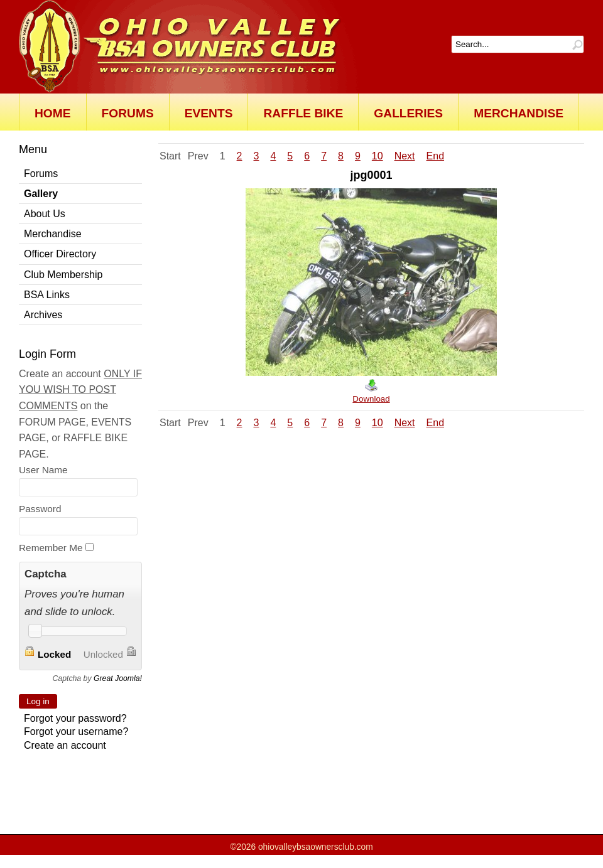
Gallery (41, 194)
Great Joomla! (118, 678)
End (435, 156)
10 (378, 156)
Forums (128, 113)
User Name (43, 470)
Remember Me (51, 548)
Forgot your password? (75, 718)
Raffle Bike (303, 113)
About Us (45, 214)
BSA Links (47, 295)
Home (53, 113)
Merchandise (519, 113)
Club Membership (63, 275)
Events (209, 113)
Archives (43, 315)
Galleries (408, 113)
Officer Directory (60, 254)
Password (40, 509)
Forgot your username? (76, 731)
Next (405, 156)
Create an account (65, 745)
